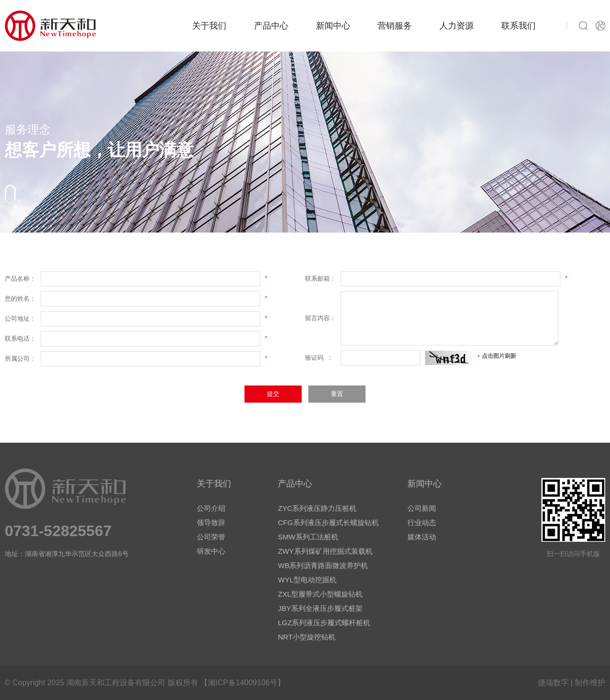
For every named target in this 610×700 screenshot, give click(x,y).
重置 (337, 394)
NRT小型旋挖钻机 (307, 637)
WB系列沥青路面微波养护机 (323, 565)
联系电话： (20, 339)
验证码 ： (319, 358)
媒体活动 (422, 537)
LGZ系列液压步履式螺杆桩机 (324, 623)
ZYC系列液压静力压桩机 (317, 508)
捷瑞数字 (553, 683)
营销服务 (395, 26)
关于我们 (209, 26)
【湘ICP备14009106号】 (243, 683)
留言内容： (320, 318)
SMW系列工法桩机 (308, 537)
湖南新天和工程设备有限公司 (116, 683)
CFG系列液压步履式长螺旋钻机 (328, 522)
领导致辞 (211, 522)
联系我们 (518, 26)
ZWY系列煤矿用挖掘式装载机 (325, 551)
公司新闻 (422, 508)
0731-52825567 (58, 531)
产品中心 (271, 26)
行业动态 (422, 522)
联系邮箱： (320, 279)
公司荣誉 (211, 537)
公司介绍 (211, 508)
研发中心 (211, 551)
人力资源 (457, 26)
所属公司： (20, 359)
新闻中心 (333, 26)
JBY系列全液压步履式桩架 (320, 608)
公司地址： (20, 319)
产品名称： (20, 279)
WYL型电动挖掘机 (307, 580)
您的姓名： (20, 299)
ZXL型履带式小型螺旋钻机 (320, 594)
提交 (273, 394)
